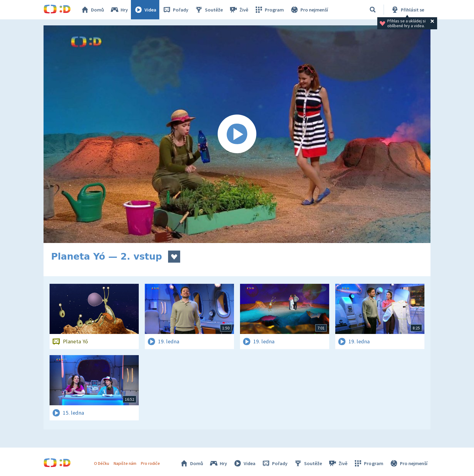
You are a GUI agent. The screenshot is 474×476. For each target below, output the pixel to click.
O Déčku (102, 463)
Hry (119, 10)
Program (269, 10)
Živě (239, 10)
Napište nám (125, 463)
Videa (145, 10)
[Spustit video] (237, 134)
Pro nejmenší (309, 10)
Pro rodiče (150, 463)
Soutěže (209, 10)
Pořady (175, 10)
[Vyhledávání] (373, 10)
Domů (92, 10)
